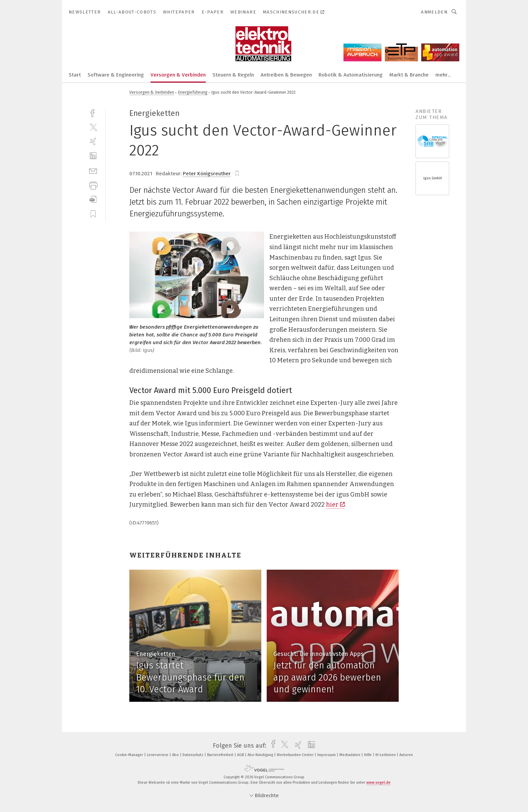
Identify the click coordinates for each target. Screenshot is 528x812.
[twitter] (93, 127)
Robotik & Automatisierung (351, 75)
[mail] (93, 170)
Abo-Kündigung (261, 755)
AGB (241, 755)
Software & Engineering (116, 75)
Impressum (327, 755)
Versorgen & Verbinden (178, 75)
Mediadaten (350, 755)
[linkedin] (93, 156)
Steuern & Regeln (233, 75)
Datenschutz (193, 755)
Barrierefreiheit (221, 755)
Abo (176, 755)
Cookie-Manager (130, 755)
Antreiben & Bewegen (286, 75)
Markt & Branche (409, 75)
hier (335, 505)
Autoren (406, 755)
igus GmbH (433, 178)
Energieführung (193, 92)
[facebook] (93, 112)
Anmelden (434, 12)
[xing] (93, 141)
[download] (93, 199)
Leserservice (158, 755)
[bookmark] (237, 174)
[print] (93, 185)
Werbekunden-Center (296, 755)
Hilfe (368, 755)
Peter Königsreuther (207, 174)
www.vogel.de (378, 783)
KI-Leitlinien (386, 755)
